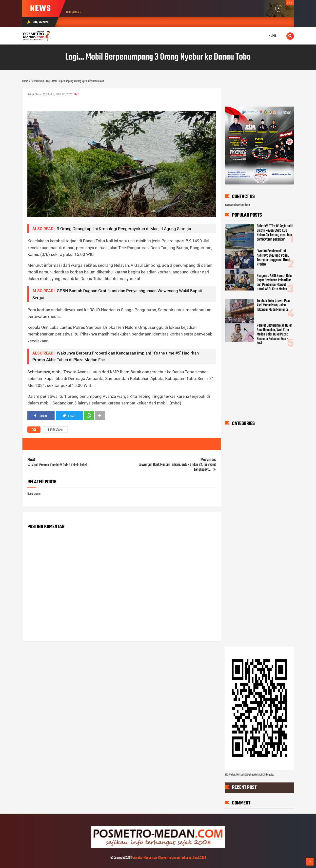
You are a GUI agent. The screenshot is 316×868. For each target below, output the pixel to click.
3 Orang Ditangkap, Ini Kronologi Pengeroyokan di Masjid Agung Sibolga (124, 229)
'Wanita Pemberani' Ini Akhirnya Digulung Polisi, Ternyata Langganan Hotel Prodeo (273, 258)
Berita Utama (55, 430)
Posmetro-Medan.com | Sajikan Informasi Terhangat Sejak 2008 (168, 858)
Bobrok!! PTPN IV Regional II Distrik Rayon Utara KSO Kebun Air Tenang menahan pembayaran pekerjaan (275, 233)
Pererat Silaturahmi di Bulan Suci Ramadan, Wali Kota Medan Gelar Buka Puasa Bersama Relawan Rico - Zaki (275, 334)
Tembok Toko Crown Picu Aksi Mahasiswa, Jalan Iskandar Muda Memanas (273, 305)
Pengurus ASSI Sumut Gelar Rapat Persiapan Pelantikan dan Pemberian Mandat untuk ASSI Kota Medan (275, 283)
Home (273, 36)
